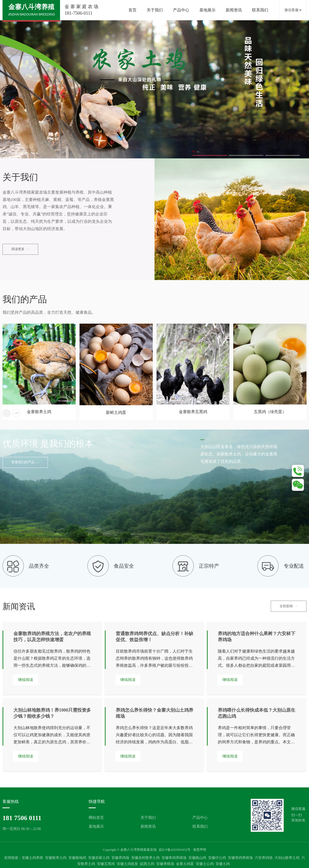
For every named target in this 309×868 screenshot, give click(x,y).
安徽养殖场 (165, 864)
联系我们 (260, 10)
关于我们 (155, 10)
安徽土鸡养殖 (32, 858)
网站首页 (96, 818)
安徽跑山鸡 (197, 858)
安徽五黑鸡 (106, 864)
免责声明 (200, 850)
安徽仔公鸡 (217, 858)
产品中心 (181, 10)
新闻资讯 (234, 10)
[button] (16, 413)
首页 (132, 10)
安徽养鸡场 (120, 858)
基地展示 (207, 10)
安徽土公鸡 (205, 864)
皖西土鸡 (147, 864)
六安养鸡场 (264, 858)
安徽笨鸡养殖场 (174, 858)
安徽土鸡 (223, 864)
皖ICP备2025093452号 (175, 850)
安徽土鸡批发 (127, 864)
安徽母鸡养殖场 (240, 858)
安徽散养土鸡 (56, 858)
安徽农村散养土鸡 (145, 858)
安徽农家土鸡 (99, 858)
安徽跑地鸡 (77, 858)
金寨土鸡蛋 (185, 864)
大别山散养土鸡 (287, 858)
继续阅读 (26, 680)
